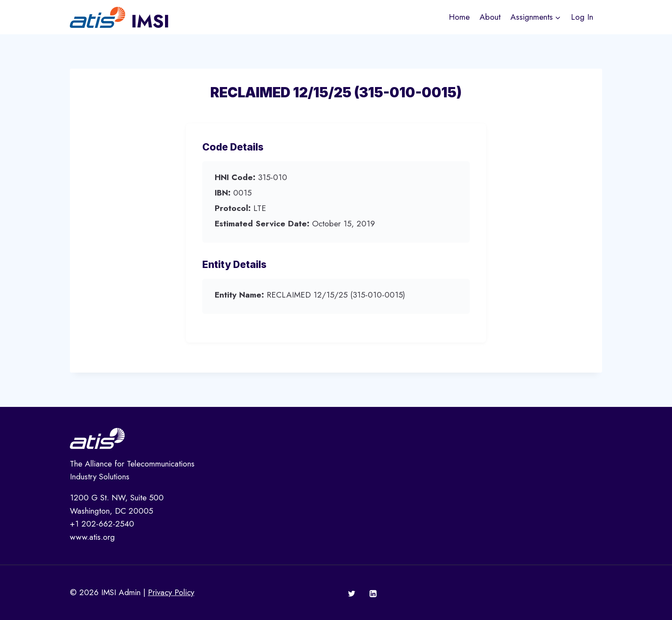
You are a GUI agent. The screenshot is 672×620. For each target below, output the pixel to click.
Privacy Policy (171, 592)
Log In (582, 17)
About (490, 17)
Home (459, 17)
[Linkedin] (373, 594)
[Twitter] (352, 594)
